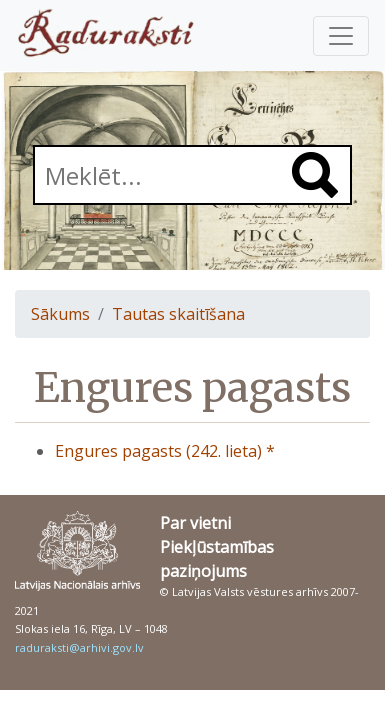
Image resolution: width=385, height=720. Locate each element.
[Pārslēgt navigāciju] (341, 36)
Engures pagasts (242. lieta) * (165, 451)
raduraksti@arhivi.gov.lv (79, 647)
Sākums (60, 314)
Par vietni (195, 523)
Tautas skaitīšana (178, 314)
